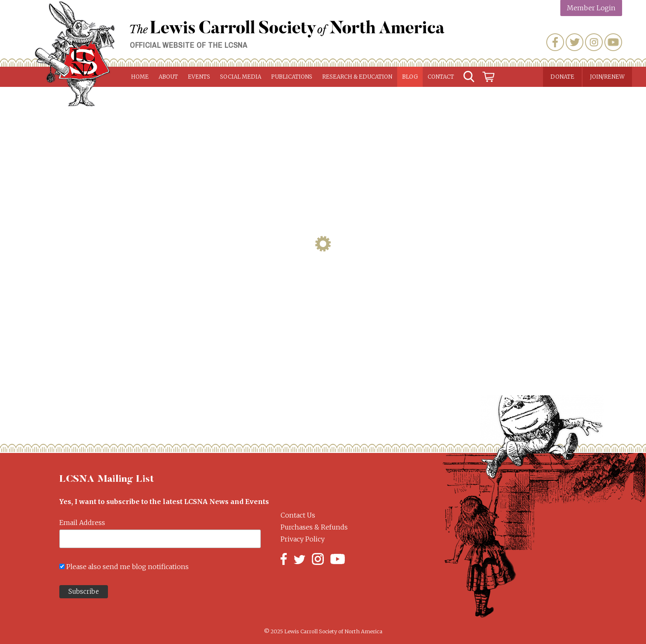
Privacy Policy (303, 539)
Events (199, 77)
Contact (441, 77)
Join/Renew (607, 77)
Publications (292, 77)
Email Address (82, 523)
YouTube (613, 42)
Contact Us (298, 515)
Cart (489, 77)
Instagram (594, 42)
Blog (410, 77)
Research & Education (357, 77)
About (168, 77)
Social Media (241, 77)
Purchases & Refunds (314, 527)
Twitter (575, 42)
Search (469, 77)
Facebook (555, 42)
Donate (562, 77)
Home (140, 77)
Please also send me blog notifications (128, 567)
